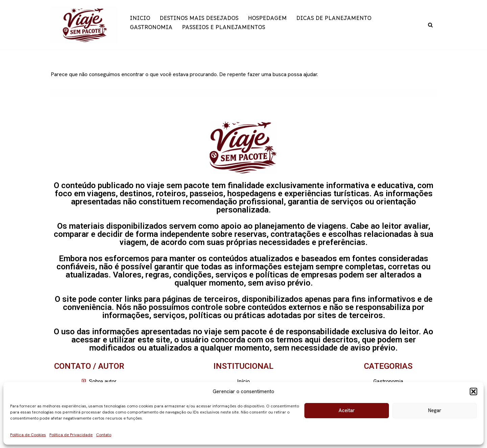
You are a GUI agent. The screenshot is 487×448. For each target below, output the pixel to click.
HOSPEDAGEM (267, 20)
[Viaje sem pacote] (85, 25)
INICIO (140, 20)
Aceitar (347, 410)
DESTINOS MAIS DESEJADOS (199, 20)
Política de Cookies (28, 435)
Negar (435, 410)
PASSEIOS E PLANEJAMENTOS (224, 29)
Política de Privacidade (71, 435)
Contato (104, 435)
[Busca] (430, 25)
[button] (473, 391)
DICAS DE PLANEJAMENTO (334, 20)
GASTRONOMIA (151, 29)
